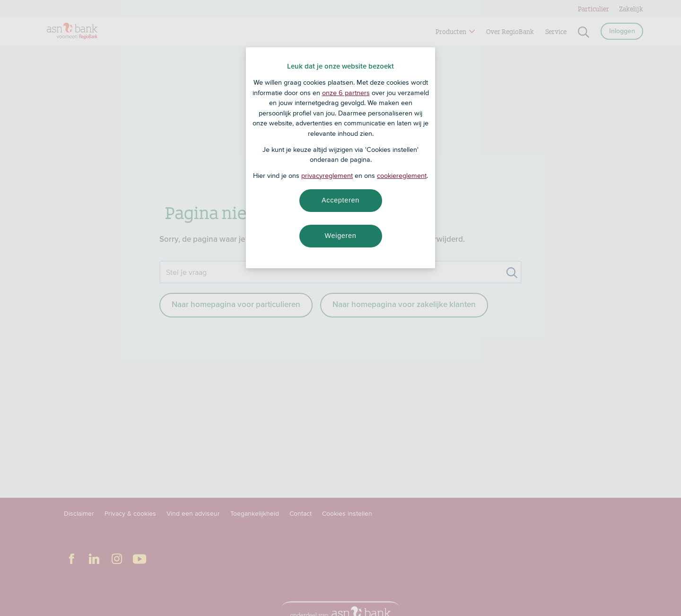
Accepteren (340, 200)
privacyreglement (327, 176)
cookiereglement (402, 176)
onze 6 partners (346, 93)
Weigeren (340, 236)
